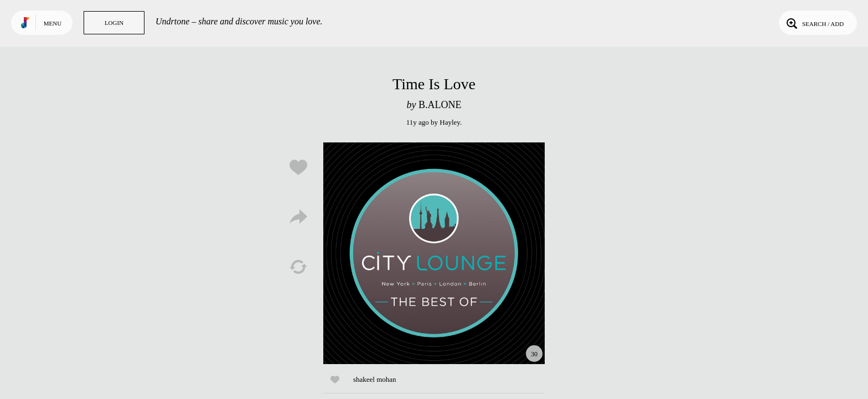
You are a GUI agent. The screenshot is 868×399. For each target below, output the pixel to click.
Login (114, 23)
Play (434, 253)
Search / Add (814, 23)
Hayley (450, 122)
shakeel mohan (375, 379)
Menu (53, 23)
